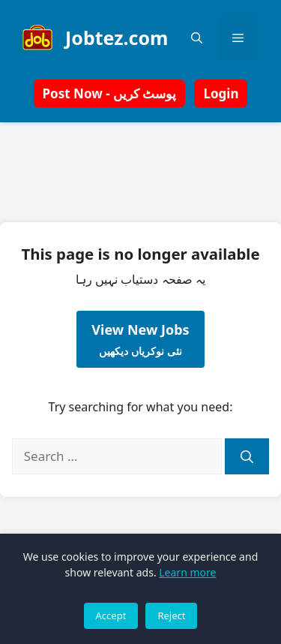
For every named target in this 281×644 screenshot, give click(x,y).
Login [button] (221, 93)
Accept (111, 615)
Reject (171, 615)
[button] (197, 38)
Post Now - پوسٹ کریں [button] (110, 93)
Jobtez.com (117, 38)
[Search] (247, 456)
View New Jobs (140, 340)
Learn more (187, 572)
